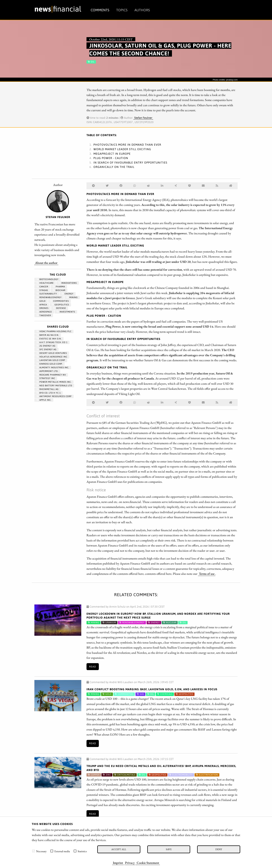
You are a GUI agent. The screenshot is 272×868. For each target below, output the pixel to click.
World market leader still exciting (122, 149)
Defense (60, 308)
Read (93, 667)
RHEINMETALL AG (48, 389)
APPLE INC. (44, 400)
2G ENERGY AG (46, 346)
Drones (42, 308)
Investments (66, 312)
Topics (122, 10)
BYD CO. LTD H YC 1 (49, 393)
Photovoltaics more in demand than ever (127, 145)
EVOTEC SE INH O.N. (49, 339)
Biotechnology (48, 279)
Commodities (59, 301)
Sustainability (47, 294)
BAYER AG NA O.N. (48, 335)
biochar (59, 290)
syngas (42, 290)
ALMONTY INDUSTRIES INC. (53, 368)
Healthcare (45, 283)
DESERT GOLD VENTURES (52, 353)
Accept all (119, 849)
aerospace (44, 312)
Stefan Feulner (143, 118)
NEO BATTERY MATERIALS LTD (54, 386)
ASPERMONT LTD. (47, 371)
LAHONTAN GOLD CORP (51, 360)
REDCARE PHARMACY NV (51, 375)
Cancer (42, 287)
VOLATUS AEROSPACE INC (52, 357)
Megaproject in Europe (112, 154)
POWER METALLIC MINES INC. (54, 382)
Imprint (118, 863)
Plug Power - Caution (111, 158)
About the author (46, 263)
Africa (42, 305)
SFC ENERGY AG (46, 349)
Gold (41, 301)
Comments (100, 10)
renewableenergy (49, 297)
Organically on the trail (114, 167)
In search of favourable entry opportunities (130, 162)
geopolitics (60, 305)
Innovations (68, 283)
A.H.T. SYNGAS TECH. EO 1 (52, 342)
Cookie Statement (148, 863)
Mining (72, 297)
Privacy (130, 863)
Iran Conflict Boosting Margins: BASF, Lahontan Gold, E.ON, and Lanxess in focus (152, 689)
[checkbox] (34, 851)
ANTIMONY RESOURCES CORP (54, 396)
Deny (219, 849)
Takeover (44, 315)
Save (169, 849)
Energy (68, 294)
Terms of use (207, 574)
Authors (142, 10)
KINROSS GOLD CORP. (50, 364)
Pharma (59, 287)
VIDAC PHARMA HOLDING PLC (54, 331)
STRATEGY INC (46, 378)
